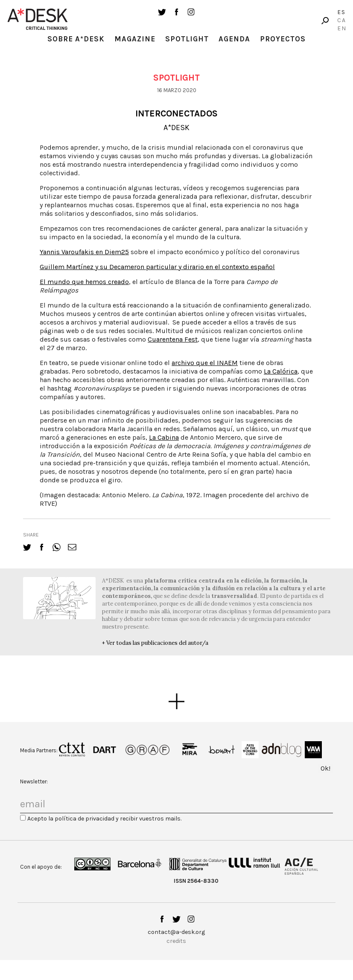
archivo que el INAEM (205, 363)
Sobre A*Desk (76, 39)
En (342, 28)
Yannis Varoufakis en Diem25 (84, 252)
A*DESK (176, 128)
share (31, 535)
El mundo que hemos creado (84, 282)
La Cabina (164, 437)
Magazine (135, 39)
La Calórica (281, 371)
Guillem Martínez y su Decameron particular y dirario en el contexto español (157, 267)
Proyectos (283, 39)
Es (341, 12)
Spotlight (187, 39)
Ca (342, 20)
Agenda (234, 39)
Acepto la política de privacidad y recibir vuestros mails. (104, 819)
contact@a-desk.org (176, 932)
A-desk (38, 19)
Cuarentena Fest (173, 339)
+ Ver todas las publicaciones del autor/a (155, 643)
